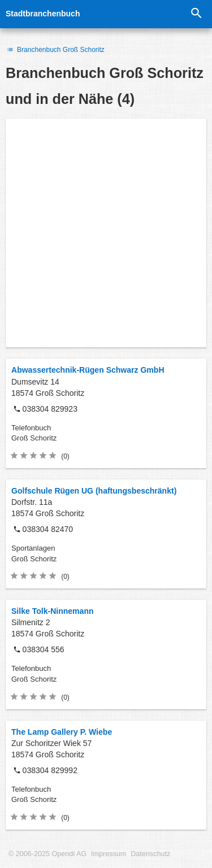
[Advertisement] (106, 233)
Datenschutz (150, 854)
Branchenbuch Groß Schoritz (55, 50)
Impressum (109, 854)
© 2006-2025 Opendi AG (47, 854)
